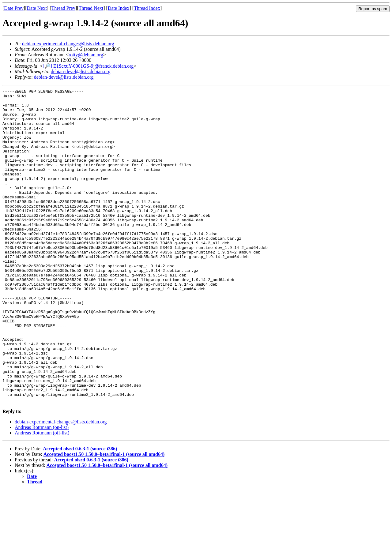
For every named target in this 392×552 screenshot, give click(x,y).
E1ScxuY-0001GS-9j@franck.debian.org (93, 66)
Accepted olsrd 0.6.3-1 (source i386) (80, 511)
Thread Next (91, 8)
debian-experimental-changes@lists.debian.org (68, 44)
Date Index (119, 8)
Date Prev (14, 8)
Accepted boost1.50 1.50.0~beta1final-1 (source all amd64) (104, 517)
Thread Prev (63, 8)
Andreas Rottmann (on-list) (42, 490)
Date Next (37, 8)
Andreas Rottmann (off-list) (42, 495)
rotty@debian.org (86, 55)
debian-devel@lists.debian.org (81, 71)
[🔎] (47, 66)
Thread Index (147, 8)
